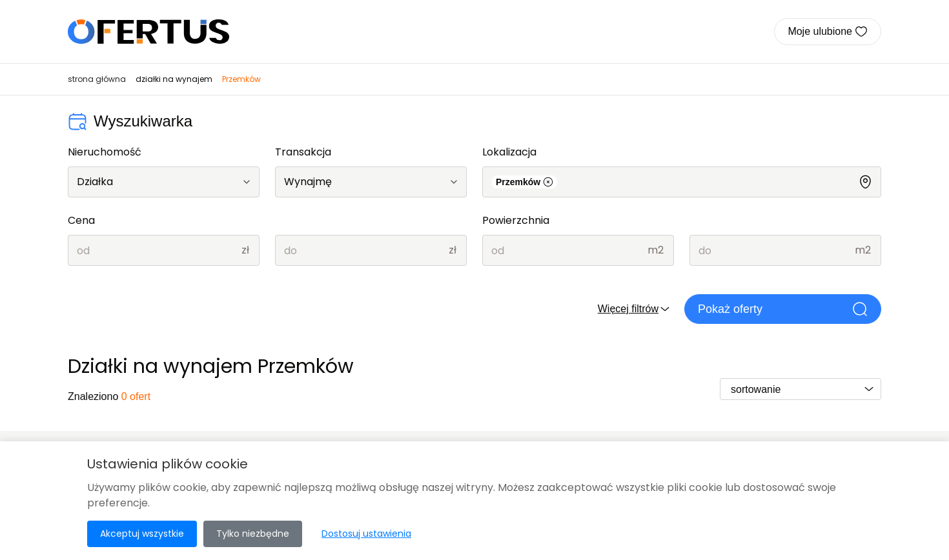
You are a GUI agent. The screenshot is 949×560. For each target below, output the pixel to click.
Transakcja (303, 152)
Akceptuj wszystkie (142, 534)
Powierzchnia (516, 220)
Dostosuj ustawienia (366, 534)
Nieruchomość (105, 152)
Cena (81, 220)
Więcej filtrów (635, 309)
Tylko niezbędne (253, 534)
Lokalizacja (509, 152)
